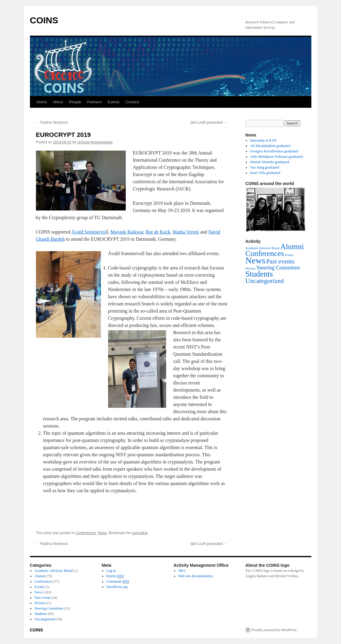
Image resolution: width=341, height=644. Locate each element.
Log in (111, 571)
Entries (115, 576)
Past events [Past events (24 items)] (280, 261)
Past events (43, 598)
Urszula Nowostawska (95, 142)
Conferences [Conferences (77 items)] (265, 253)
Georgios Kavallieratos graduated (274, 151)
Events (114, 102)
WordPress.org (117, 587)
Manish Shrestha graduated (270, 162)
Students (41, 614)
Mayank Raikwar (127, 232)
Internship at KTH (263, 140)
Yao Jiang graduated (265, 167)
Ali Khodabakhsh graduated (270, 146)
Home (42, 102)
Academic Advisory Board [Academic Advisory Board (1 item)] (263, 248)
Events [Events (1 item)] (289, 255)
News (102, 533)
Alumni (40, 576)
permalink (140, 533)
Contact (132, 102)
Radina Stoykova (52, 122)
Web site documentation (195, 576)
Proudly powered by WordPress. (275, 630)
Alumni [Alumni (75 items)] (292, 247)
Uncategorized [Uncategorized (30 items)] (265, 281)
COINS (44, 20)
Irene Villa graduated (265, 173)
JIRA (182, 571)
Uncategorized (45, 619)
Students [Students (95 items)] (259, 274)
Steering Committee (49, 608)
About (58, 102)
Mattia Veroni (186, 232)
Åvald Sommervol (89, 232)
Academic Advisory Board (54, 571)
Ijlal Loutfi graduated (209, 122)
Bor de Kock (158, 232)
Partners (94, 102)
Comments (118, 582)
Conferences (86, 533)
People (75, 102)
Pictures (40, 603)
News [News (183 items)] (256, 260)
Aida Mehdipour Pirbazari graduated (276, 157)
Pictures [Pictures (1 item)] (251, 268)
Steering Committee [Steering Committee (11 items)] (278, 268)
